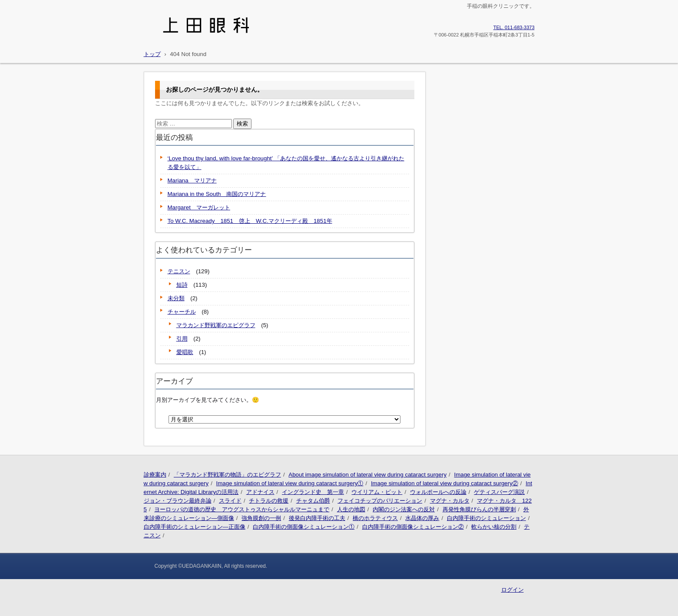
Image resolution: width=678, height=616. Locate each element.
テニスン (179, 271)
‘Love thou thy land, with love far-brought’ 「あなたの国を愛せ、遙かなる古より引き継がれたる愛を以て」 (286, 163)
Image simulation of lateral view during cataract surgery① (290, 483)
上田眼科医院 (169, 40)
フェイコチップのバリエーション (380, 501)
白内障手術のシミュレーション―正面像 (195, 527)
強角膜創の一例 (261, 518)
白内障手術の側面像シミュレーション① (304, 527)
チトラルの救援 (269, 501)
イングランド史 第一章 (313, 492)
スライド (230, 501)
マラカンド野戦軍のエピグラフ (216, 325)
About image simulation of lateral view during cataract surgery (367, 475)
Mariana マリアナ (192, 180)
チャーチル (182, 312)
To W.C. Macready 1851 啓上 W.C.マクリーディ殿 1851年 (250, 221)
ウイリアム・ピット (377, 492)
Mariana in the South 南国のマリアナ (217, 194)
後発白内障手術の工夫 (317, 518)
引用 (182, 339)
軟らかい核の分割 (494, 527)
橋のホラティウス (375, 518)
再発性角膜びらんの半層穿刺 (479, 509)
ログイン (513, 590)
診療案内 (155, 475)
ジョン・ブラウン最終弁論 (178, 501)
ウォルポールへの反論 (438, 492)
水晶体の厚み (422, 518)
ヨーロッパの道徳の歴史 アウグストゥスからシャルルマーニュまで (242, 509)
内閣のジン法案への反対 (404, 509)
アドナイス (260, 492)
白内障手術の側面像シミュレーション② (413, 527)
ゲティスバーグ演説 (499, 492)
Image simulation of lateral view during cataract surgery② (445, 483)
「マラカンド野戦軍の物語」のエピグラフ (227, 475)
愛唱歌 (185, 352)
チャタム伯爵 (313, 501)
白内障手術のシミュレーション (486, 518)
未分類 (176, 298)
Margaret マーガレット (199, 207)
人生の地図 (351, 509)
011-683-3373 (514, 27)
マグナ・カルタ (450, 501)
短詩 (182, 285)
